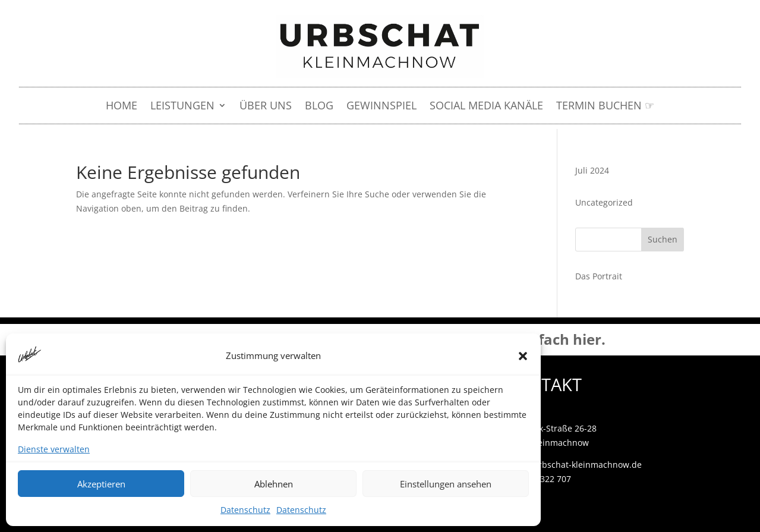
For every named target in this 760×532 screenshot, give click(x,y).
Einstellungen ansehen (446, 484)
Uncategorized (604, 202)
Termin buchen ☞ (605, 107)
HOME (122, 107)
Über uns (266, 107)
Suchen (663, 239)
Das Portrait (599, 276)
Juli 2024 (592, 170)
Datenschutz (245, 510)
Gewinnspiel (381, 107)
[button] (523, 356)
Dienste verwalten (54, 449)
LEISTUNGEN (182, 107)
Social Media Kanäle (486, 107)
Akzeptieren (101, 484)
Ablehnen (274, 484)
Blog (319, 107)
